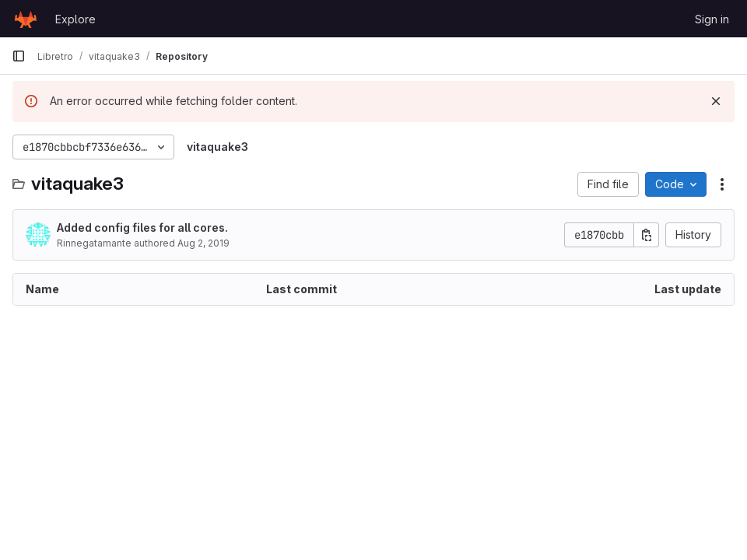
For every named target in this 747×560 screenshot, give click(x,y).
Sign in (712, 19)
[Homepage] (26, 19)
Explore (75, 19)
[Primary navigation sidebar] (19, 56)
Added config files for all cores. (142, 227)
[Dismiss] (716, 101)
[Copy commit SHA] (647, 235)
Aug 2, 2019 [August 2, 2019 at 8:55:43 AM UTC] (203, 243)
